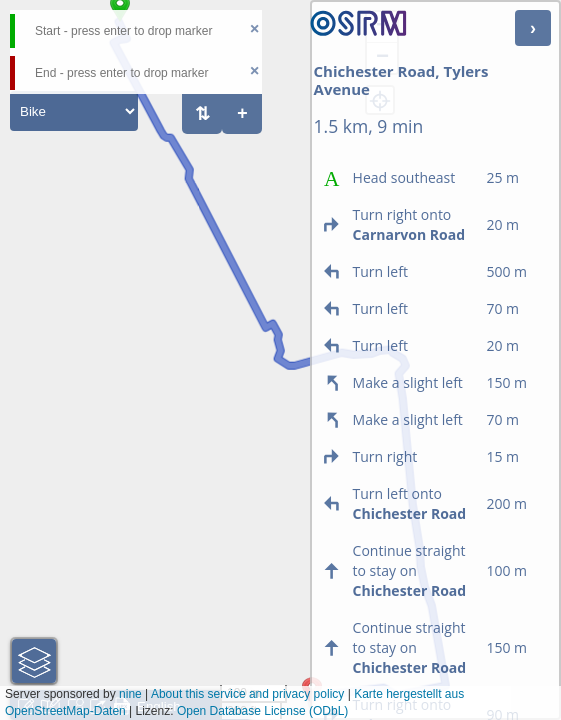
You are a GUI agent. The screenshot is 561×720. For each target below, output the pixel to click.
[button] (34, 661)
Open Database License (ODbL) (262, 711)
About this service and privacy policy (247, 694)
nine (130, 694)
